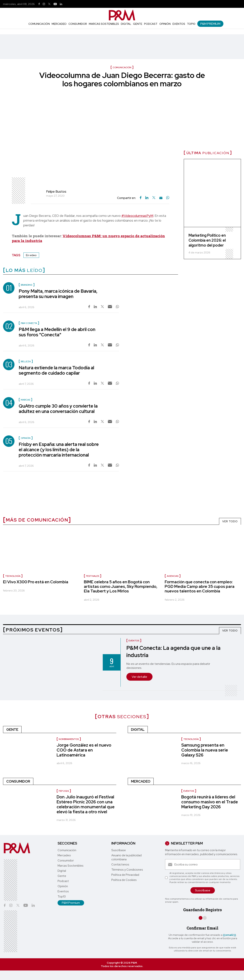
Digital (126, 24)
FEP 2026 (64, 791)
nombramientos (69, 739)
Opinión (165, 24)
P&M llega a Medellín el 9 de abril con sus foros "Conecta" (57, 332)
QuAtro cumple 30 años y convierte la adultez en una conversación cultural (58, 409)
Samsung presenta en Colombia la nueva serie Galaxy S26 (205, 750)
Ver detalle (139, 677)
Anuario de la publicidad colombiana (126, 857)
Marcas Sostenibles (104, 24)
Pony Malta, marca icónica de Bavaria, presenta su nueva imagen (58, 294)
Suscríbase (119, 850)
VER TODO (230, 521)
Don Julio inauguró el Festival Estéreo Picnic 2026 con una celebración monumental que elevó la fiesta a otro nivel (86, 804)
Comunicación (39, 24)
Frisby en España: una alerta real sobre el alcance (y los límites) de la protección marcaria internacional (59, 450)
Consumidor (78, 24)
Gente (138, 24)
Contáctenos (120, 865)
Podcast (151, 24)
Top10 (191, 24)
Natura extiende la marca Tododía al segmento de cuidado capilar (56, 370)
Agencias (173, 576)
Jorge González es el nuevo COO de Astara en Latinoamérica (84, 750)
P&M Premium (210, 24)
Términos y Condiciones (127, 870)
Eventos (179, 24)
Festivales (93, 576)
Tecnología (13, 576)
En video (31, 255)
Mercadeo (59, 24)
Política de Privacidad (125, 875)
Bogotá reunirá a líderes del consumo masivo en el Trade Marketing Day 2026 (210, 802)
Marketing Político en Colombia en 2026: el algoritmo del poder (207, 240)
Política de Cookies (124, 880)
